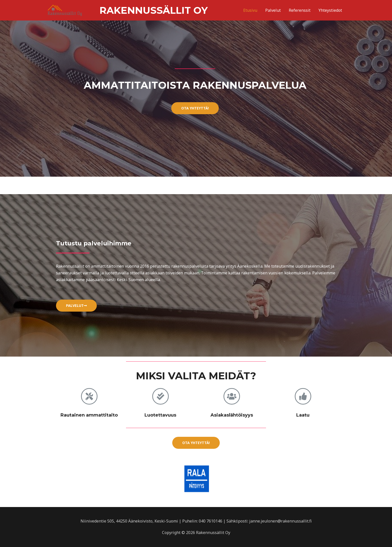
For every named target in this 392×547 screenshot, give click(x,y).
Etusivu (250, 10)
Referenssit (300, 10)
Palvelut (273, 10)
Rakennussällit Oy (106, 10)
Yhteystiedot (330, 10)
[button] (195, 108)
